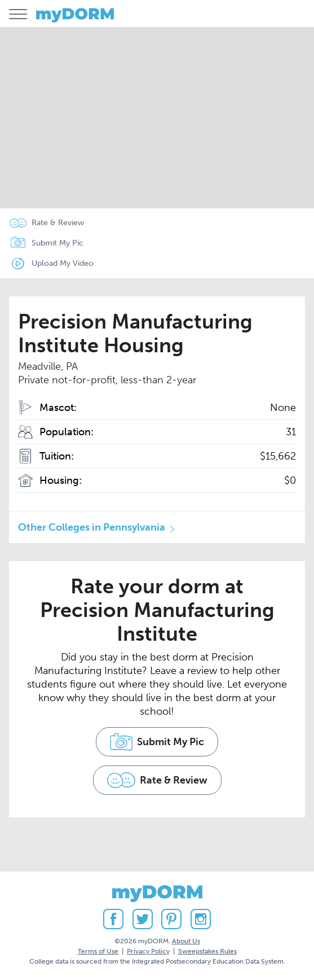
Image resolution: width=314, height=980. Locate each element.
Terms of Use (98, 951)
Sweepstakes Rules (207, 951)
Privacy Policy (148, 951)
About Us (186, 941)
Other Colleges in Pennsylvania (92, 527)
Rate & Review (58, 223)
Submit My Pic (58, 243)
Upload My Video (63, 263)
